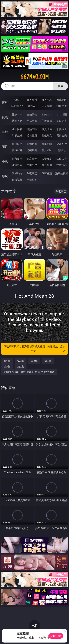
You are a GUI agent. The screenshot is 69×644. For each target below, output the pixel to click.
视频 (5, 117)
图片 (5, 147)
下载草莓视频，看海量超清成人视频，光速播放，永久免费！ (35, 349)
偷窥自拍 (17, 144)
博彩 (5, 102)
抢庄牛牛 (62, 106)
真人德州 (32, 100)
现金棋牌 (47, 106)
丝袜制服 (32, 121)
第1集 (7, 361)
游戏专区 (62, 100)
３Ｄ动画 (62, 114)
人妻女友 (47, 159)
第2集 (21, 361)
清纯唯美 (32, 150)
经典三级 (32, 135)
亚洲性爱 (17, 129)
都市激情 (17, 159)
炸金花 (32, 106)
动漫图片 (62, 144)
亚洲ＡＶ (17, 114)
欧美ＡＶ (47, 114)
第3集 (34, 361)
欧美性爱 (62, 129)
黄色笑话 (47, 165)
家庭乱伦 (32, 159)
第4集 (48, 361)
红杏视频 (17, 180)
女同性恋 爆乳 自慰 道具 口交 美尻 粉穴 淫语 (29, 372)
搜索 (61, 86)
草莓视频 (47, 173)
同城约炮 (17, 173)
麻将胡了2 (17, 106)
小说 (5, 161)
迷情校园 (17, 165)
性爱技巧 (62, 165)
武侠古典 (62, 159)
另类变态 (62, 135)
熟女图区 (47, 150)
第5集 (7, 366)
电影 (5, 132)
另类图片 (62, 150)
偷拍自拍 (32, 129)
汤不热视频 (62, 173)
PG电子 (17, 100)
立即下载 (56, 636)
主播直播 (47, 121)
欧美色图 (47, 144)
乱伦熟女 (47, 135)
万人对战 (47, 100)
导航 (5, 176)
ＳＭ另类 (62, 121)
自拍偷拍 (32, 114)
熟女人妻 (17, 121)
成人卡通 (47, 129)
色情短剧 (32, 180)
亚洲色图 (32, 144)
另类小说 (32, 165)
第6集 (21, 366)
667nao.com (34, 77)
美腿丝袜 (17, 150)
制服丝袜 (17, 135)
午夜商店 (32, 173)
